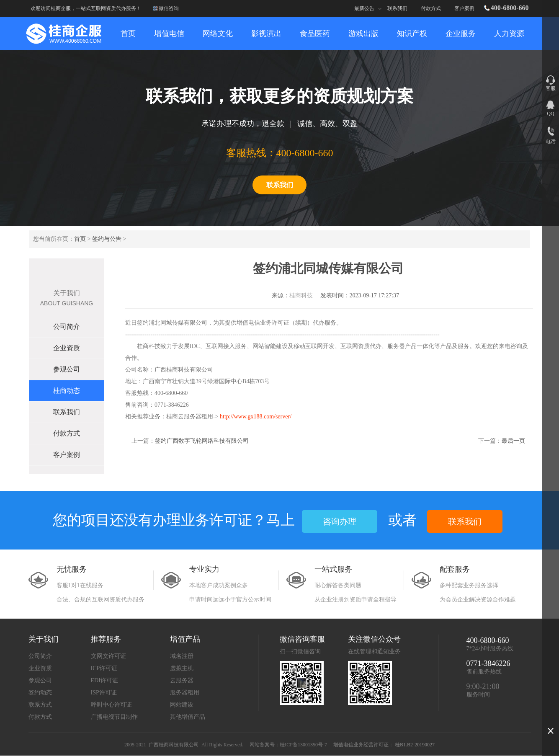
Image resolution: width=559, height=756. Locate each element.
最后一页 (513, 441)
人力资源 (509, 34)
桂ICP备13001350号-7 (303, 745)
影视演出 (266, 34)
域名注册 (182, 656)
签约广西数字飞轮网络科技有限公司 (202, 441)
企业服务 (461, 34)
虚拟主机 (182, 668)
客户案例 (464, 8)
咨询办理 (340, 521)
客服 (551, 88)
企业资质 (67, 348)
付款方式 (431, 8)
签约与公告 (107, 239)
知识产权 (412, 34)
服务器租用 (185, 693)
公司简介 (67, 326)
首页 (80, 239)
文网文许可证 (108, 656)
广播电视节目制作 (114, 717)
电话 (551, 142)
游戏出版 (363, 34)
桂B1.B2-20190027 (415, 745)
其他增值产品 (188, 717)
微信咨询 (169, 8)
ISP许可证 (104, 693)
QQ (550, 114)
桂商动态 (67, 391)
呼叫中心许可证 (111, 705)
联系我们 (397, 8)
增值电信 (169, 34)
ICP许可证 (104, 668)
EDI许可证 (104, 680)
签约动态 (40, 693)
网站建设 (182, 705)
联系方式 (40, 705)
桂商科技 (301, 295)
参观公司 (67, 369)
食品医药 (315, 34)
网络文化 (218, 34)
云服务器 (182, 680)
